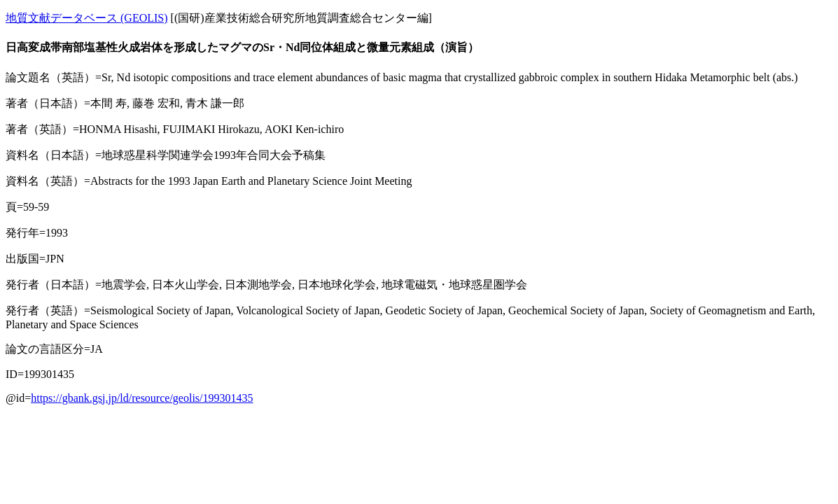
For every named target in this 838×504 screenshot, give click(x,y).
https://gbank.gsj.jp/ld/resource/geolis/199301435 (142, 398)
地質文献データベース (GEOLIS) (87, 18)
